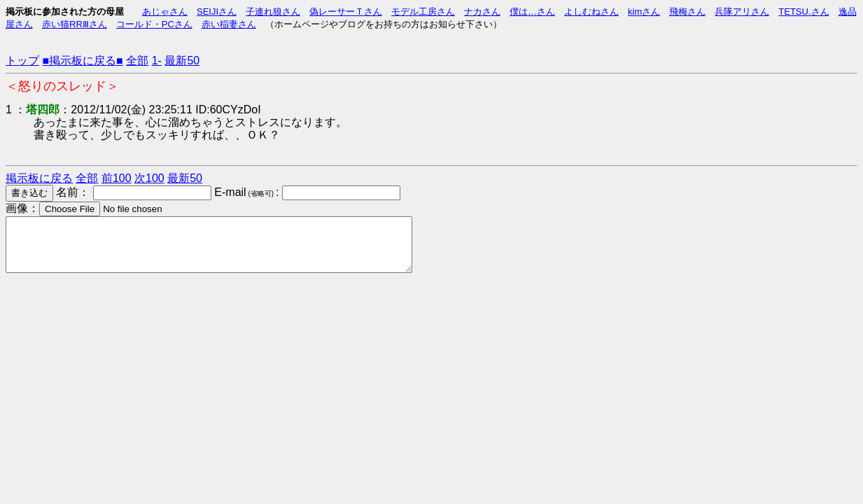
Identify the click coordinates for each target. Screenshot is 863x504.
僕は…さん (532, 12)
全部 (137, 61)
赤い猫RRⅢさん (75, 24)
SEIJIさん (217, 12)
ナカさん (482, 12)
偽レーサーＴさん (346, 12)
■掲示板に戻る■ (82, 61)
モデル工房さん (423, 12)
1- (157, 61)
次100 (149, 178)
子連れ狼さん (273, 12)
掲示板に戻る (39, 178)
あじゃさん (165, 12)
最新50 (182, 61)
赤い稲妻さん (229, 24)
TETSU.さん (804, 12)
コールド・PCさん (154, 24)
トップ (22, 61)
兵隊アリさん (742, 12)
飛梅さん (687, 12)
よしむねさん (591, 12)
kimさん (644, 12)
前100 (117, 178)
